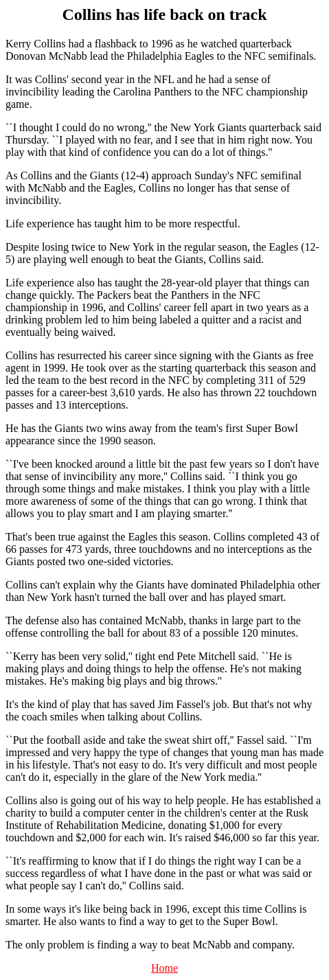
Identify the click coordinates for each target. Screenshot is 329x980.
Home (164, 968)
